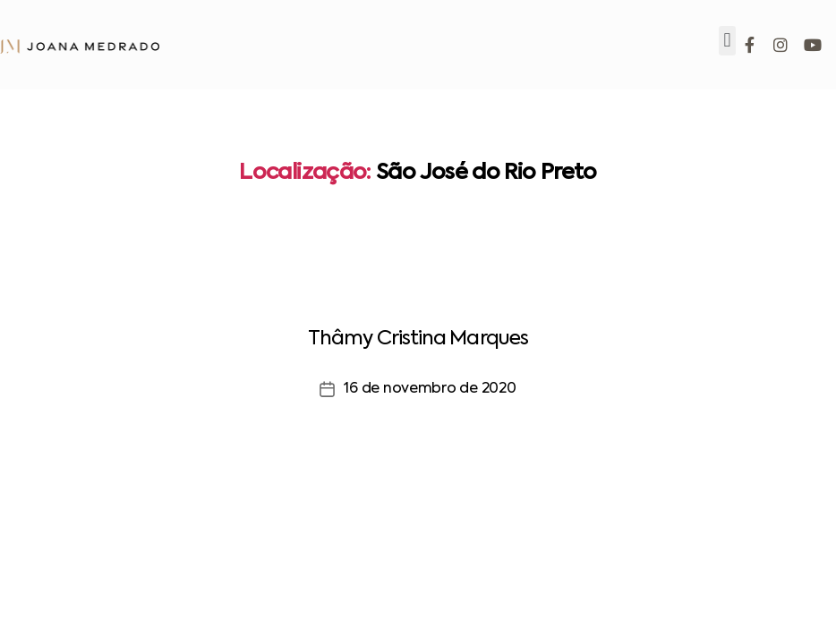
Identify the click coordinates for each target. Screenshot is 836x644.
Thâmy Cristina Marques (418, 339)
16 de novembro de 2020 (430, 389)
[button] (727, 41)
